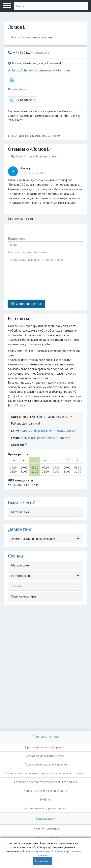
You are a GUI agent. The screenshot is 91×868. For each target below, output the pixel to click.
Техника (17, 586)
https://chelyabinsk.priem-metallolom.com (41, 70)
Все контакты (17, 89)
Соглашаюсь (43, 861)
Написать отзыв (41, 37)
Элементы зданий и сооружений (33, 539)
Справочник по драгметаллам (46, 808)
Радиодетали (20, 576)
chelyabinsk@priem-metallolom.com (45, 438)
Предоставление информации (46, 747)
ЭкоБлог (45, 799)
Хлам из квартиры (23, 596)
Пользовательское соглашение (46, 764)
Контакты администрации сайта (46, 791)
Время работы (19, 454)
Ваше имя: (16, 239)
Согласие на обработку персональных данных (45, 782)
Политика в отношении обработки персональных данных (45, 773)
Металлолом (20, 512)
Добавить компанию (45, 829)
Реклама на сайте (46, 838)
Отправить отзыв (29, 304)
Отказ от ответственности (45, 756)
